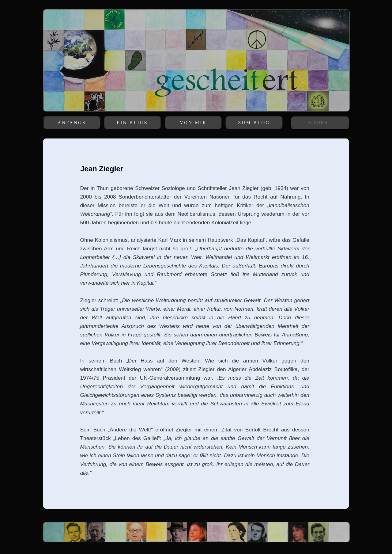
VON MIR (193, 123)
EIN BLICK (133, 123)
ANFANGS (72, 123)
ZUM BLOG (254, 123)
